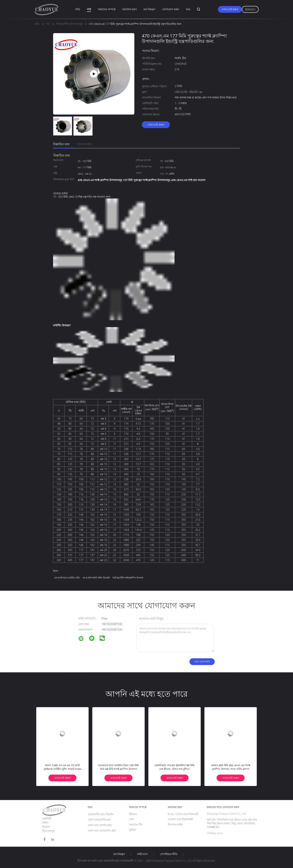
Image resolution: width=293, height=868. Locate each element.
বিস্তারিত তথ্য (61, 144)
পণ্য (89, 9)
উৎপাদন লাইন (175, 824)
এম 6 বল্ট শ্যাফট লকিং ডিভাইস (96, 578)
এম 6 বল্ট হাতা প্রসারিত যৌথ (67, 578)
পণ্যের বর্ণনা (84, 144)
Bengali (250, 9)
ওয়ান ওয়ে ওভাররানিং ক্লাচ (102, 830)
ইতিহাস (133, 814)
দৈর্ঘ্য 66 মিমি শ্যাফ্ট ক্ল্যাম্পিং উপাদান (128, 578)
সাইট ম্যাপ (142, 854)
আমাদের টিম (136, 824)
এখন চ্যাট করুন (230, 9)
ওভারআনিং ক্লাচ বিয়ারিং (101, 814)
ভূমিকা (132, 830)
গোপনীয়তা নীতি (169, 854)
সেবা (131, 819)
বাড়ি (78, 9)
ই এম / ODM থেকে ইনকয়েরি (183, 814)
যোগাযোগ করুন (171, 9)
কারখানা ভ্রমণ (130, 9)
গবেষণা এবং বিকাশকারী (180, 819)
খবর (188, 9)
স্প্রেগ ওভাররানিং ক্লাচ (99, 820)
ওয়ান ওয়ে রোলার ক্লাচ (100, 825)
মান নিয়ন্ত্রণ (149, 9)
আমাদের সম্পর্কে (107, 9)
